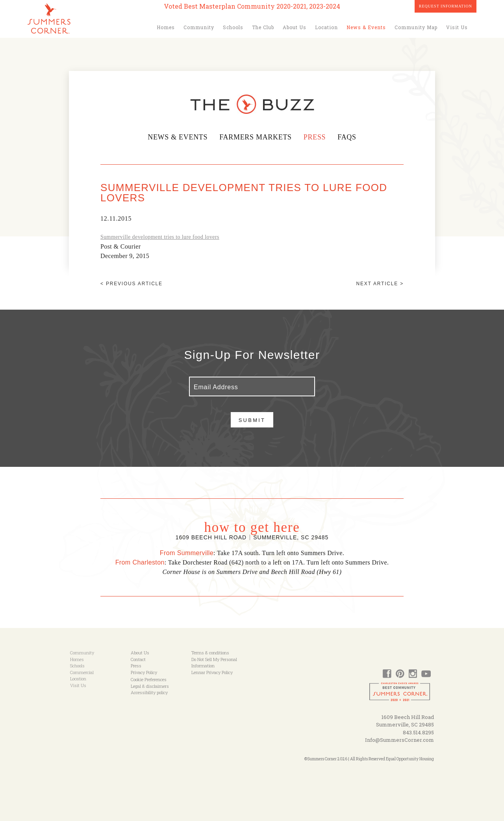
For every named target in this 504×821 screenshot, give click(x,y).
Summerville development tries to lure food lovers (160, 237)
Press (316, 137)
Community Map (416, 27)
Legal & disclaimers (150, 686)
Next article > (380, 284)
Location (326, 27)
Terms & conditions (210, 653)
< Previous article (132, 284)
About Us (295, 27)
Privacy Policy (144, 672)
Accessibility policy (149, 692)
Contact (138, 659)
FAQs (348, 137)
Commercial (82, 672)
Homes (166, 27)
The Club (263, 27)
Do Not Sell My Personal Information (214, 663)
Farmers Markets (256, 137)
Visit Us (457, 27)
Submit (252, 420)
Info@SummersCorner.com (399, 740)
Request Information (446, 6)
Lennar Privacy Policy (212, 672)
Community (199, 27)
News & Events (366, 27)
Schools (233, 27)
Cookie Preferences (149, 679)
